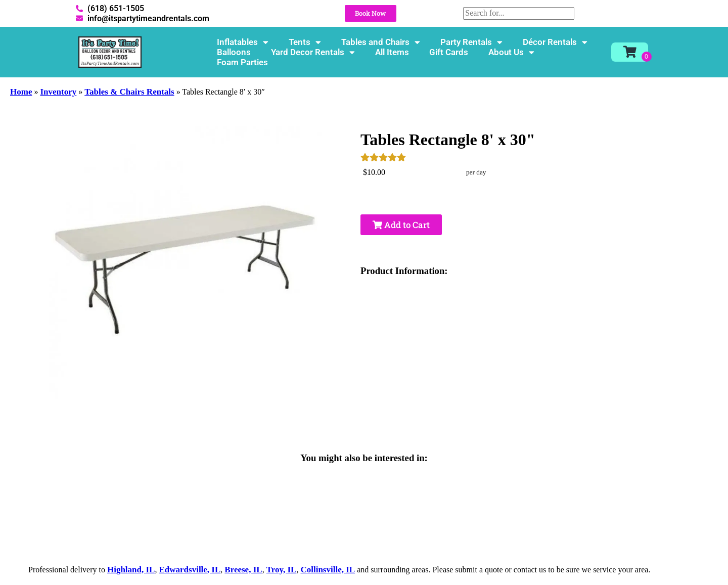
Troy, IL (282, 570)
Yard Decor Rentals (313, 52)
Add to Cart (401, 225)
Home (21, 92)
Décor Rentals (555, 42)
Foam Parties (242, 62)
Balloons (234, 52)
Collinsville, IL (328, 570)
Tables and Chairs (381, 42)
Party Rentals (471, 42)
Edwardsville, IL (190, 570)
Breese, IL (243, 570)
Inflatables (243, 42)
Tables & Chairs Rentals (129, 92)
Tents (305, 42)
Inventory (58, 92)
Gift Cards (449, 52)
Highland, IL (131, 570)
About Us (511, 52)
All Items (392, 52)
